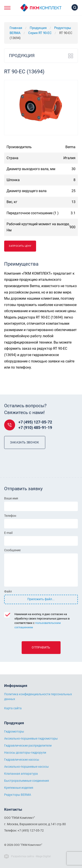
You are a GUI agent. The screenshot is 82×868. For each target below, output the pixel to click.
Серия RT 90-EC (40, 33)
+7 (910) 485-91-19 (35, 428)
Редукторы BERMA (18, 795)
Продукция (38, 28)
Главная (16, 28)
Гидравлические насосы (22, 760)
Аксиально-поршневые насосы (26, 767)
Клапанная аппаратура (21, 774)
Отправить (41, 647)
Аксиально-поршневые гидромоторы (31, 738)
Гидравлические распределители (28, 746)
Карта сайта (13, 708)
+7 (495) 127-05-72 (35, 422)
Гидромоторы (14, 731)
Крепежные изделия (19, 788)
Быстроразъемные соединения (27, 781)
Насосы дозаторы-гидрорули (25, 753)
